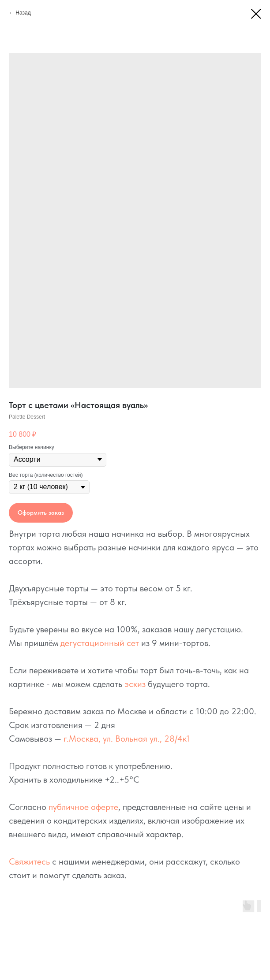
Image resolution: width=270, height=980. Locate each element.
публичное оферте (83, 807)
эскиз (135, 684)
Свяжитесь (29, 861)
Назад (23, 13)
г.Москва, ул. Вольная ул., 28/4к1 (127, 739)
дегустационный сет (100, 643)
